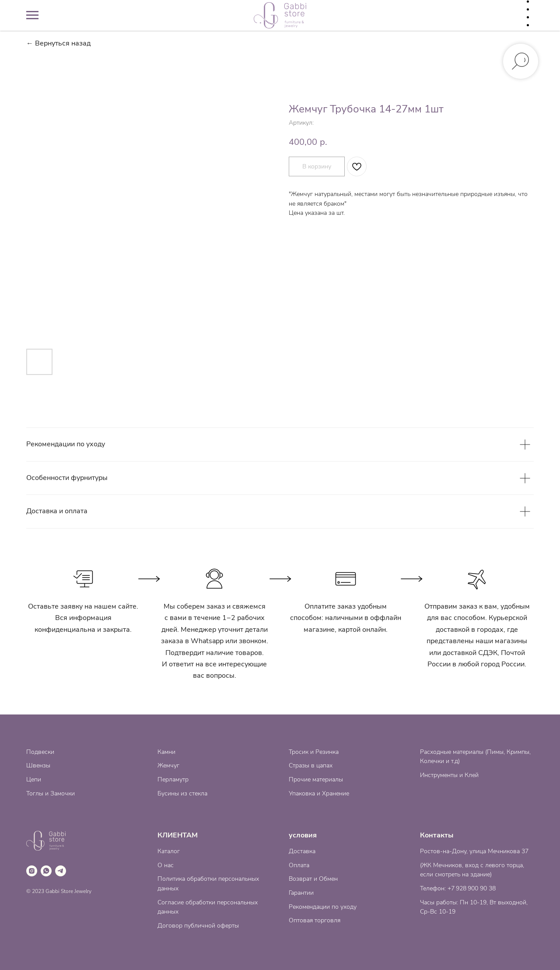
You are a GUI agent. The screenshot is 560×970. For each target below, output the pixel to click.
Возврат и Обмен (313, 879)
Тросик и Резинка (314, 752)
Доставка (302, 851)
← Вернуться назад (58, 44)
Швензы (38, 765)
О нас (166, 865)
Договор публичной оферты (198, 926)
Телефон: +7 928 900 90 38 (458, 888)
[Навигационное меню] (32, 15)
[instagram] (32, 871)
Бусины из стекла (182, 793)
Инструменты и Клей (449, 775)
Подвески (40, 752)
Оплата (299, 865)
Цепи (34, 779)
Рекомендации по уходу (323, 907)
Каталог (169, 851)
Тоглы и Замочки (51, 793)
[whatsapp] (46, 871)
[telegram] (61, 871)
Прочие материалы (316, 779)
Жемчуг (168, 765)
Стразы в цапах (311, 765)
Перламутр (173, 779)
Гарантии (301, 893)
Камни (166, 752)
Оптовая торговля (315, 920)
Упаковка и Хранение (319, 793)
